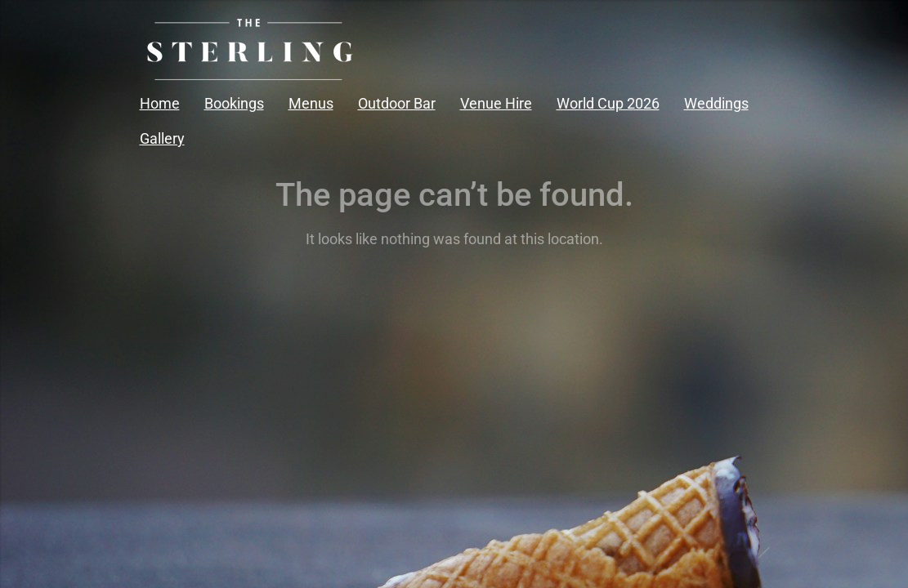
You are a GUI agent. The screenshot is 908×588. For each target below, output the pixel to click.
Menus (311, 103)
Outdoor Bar (397, 103)
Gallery (162, 138)
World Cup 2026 (608, 103)
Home (160, 103)
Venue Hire (496, 103)
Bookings (234, 103)
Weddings (716, 103)
